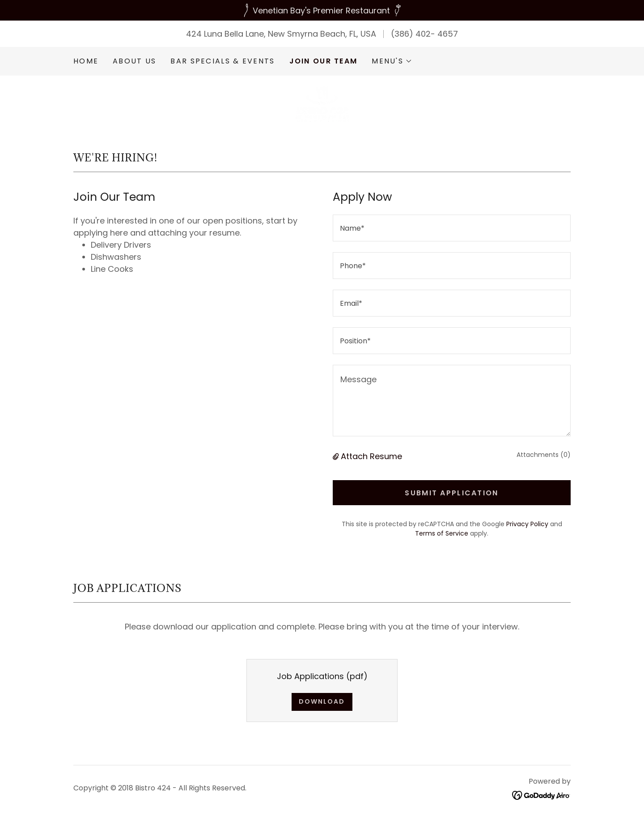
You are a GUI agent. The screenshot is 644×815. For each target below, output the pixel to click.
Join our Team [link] (324, 61)
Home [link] (86, 61)
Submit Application (451, 493)
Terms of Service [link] (442, 533)
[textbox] (452, 228)
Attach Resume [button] (371, 456)
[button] (392, 61)
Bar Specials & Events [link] (222, 61)
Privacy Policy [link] (527, 524)
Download (322, 701)
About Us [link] (134, 61)
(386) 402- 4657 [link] (424, 34)
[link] (322, 103)
